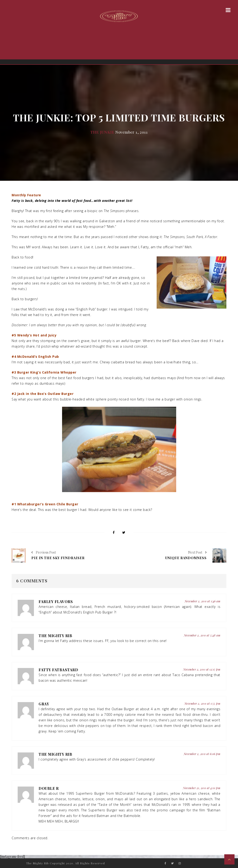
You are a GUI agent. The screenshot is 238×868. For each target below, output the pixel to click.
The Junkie (102, 132)
